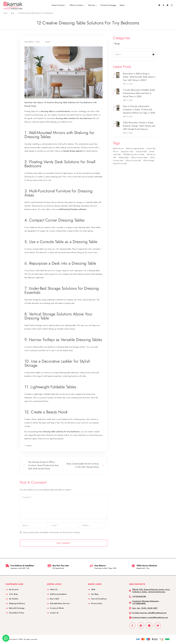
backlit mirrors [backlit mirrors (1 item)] (118, 148)
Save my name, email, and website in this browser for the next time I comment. (52, 532)
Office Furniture (76, 5)
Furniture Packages (108, 5)
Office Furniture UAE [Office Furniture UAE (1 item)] (133, 160)
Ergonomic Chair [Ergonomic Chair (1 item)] (127, 151)
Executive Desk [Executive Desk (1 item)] (141, 151)
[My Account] (163, 5)
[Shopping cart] (172, 5)
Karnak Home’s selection (73, 151)
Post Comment (63, 543)
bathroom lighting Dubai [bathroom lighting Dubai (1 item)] (135, 148)
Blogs (48, 42)
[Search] (159, 5)
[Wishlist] (167, 5)
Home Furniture (58, 5)
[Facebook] (132, 626)
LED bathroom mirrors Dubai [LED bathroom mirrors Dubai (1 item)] (134, 154)
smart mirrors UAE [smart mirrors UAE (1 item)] (120, 164)
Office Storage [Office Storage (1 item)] (149, 160)
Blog (13, 13)
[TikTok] (158, 626)
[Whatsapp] (149, 626)
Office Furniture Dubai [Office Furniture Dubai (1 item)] (139, 157)
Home (5, 13)
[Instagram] (141, 626)
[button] (6, 638)
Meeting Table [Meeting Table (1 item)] (124, 157)
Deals (122, 5)
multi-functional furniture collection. (73, 209)
